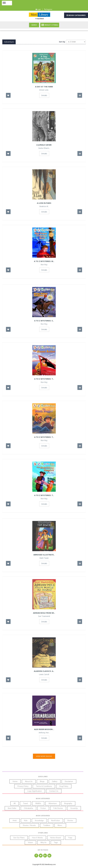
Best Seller (12, 808)
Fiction (43, 808)
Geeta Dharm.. (44, 148)
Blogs (42, 781)
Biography (68, 803)
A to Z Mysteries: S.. (44, 321)
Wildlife (38, 803)
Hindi (15, 821)
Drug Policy (64, 786)
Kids (26, 821)
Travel (25, 803)
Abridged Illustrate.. (44, 555)
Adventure (53, 803)
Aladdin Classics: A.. (44, 671)
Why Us (43, 843)
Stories (70, 821)
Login (38, 9)
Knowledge (39, 821)
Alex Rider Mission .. (44, 729)
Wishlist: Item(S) (50, 25)
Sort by (62, 42)
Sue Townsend (44, 616)
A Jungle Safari (44, 145)
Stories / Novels (29, 825)
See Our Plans (19, 838)
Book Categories (76, 15)
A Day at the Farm (44, 87)
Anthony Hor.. (44, 733)
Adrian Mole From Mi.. (44, 613)
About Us (29, 781)
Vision (30, 843)
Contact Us (54, 791)
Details (44, 95)
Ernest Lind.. (44, 90)
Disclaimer (69, 781)
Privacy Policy (23, 786)
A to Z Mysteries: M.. (44, 261)
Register (48, 9)
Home (15, 781)
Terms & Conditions (44, 786)
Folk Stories (58, 808)
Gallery (55, 781)
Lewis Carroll (44, 674)
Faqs (70, 838)
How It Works (37, 838)
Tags (56, 843)
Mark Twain (44, 558)
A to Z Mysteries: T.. (44, 379)
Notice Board (56, 838)
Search (34, 25)
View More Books (44, 756)
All (15, 803)
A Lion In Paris (44, 203)
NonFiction (56, 821)
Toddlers (47, 825)
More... (60, 825)
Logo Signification (35, 791)
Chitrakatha (28, 808)
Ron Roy (44, 265)
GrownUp (74, 808)
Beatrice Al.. (44, 206)
